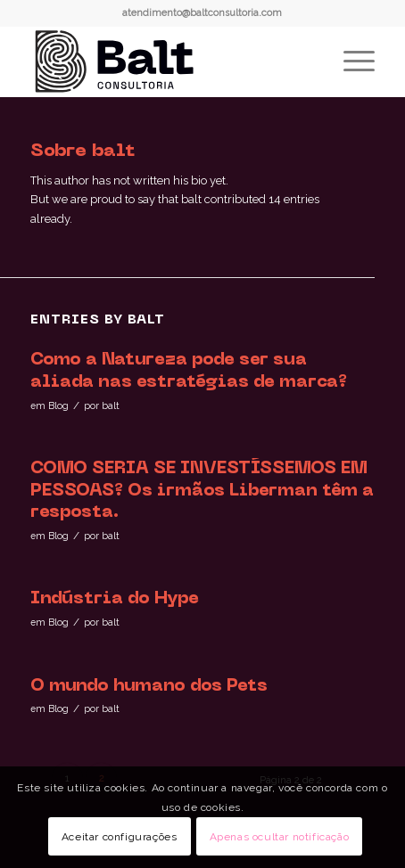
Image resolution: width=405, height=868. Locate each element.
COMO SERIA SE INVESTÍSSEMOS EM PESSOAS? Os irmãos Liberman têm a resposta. (202, 491)
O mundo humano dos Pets (149, 686)
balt (111, 405)
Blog (58, 405)
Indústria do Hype (115, 599)
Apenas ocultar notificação (280, 837)
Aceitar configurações (120, 837)
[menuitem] (350, 61)
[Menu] (350, 61)
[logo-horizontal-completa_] (168, 61)
